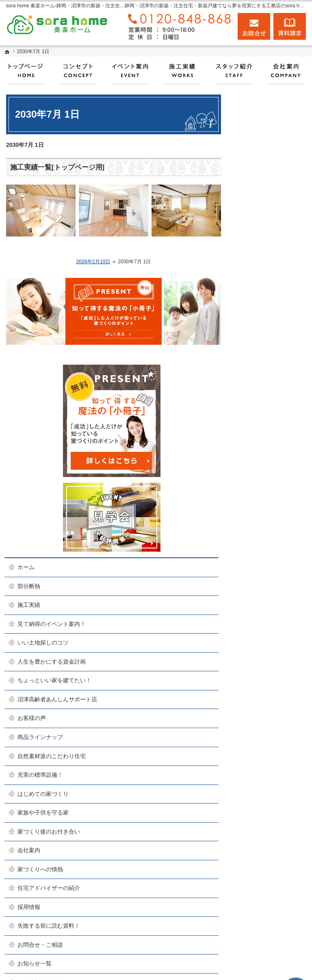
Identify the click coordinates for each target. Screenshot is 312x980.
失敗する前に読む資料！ (272, 663)
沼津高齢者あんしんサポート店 (272, 408)
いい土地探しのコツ (272, 334)
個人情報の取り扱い (272, 723)
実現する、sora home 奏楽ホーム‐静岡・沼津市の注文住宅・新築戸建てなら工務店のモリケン (158, 966)
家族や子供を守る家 (272, 532)
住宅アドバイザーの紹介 (272, 618)
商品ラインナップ (269, 449)
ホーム (255, 251)
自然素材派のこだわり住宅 (272, 472)
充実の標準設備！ (269, 494)
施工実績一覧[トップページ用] (57, 167)
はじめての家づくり (272, 513)
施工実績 (258, 289)
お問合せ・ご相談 (269, 686)
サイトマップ (263, 742)
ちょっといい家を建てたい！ (272, 382)
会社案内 (258, 577)
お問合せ (254, 26)
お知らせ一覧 (263, 704)
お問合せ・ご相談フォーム (263, 911)
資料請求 (290, 26)
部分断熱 (258, 270)
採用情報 (258, 640)
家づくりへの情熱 (269, 596)
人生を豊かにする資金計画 (272, 356)
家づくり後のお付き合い (272, 554)
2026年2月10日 (93, 262)
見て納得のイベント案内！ (272, 312)
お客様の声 (260, 430)
